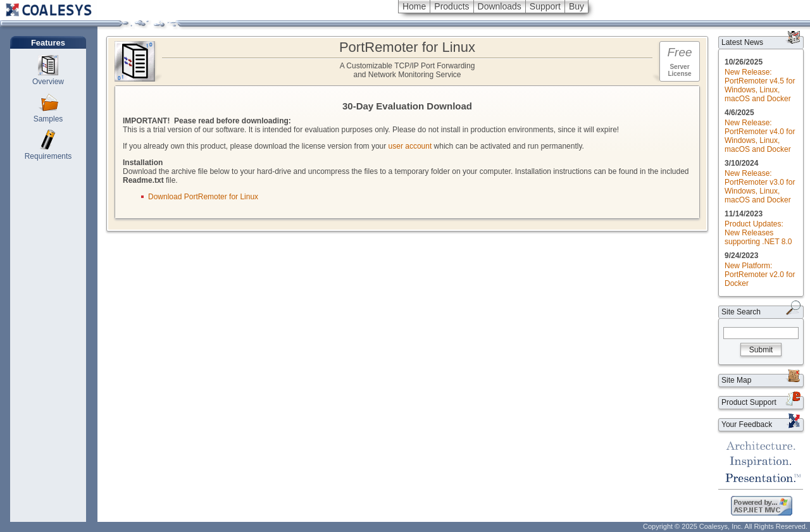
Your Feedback (747, 424)
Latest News (742, 42)
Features (48, 43)
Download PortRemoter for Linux (203, 197)
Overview (48, 82)
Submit (761, 350)
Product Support (749, 402)
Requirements (48, 156)
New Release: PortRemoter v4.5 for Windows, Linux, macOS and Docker (760, 85)
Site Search (741, 312)
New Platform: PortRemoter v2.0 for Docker (760, 275)
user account (410, 146)
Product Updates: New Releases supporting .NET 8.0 (758, 233)
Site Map (736, 380)
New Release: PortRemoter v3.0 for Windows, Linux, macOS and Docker (760, 187)
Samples (48, 119)
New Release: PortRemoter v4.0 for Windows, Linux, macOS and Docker (760, 136)
